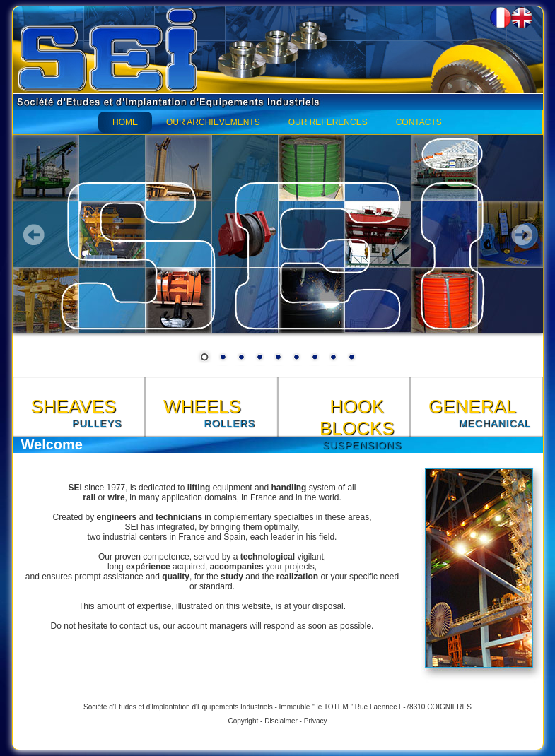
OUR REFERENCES (328, 122)
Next (522, 235)
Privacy (316, 721)
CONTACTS (419, 122)
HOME (125, 122)
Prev (34, 235)
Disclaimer (281, 721)
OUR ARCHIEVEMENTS (213, 122)
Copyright (243, 721)
